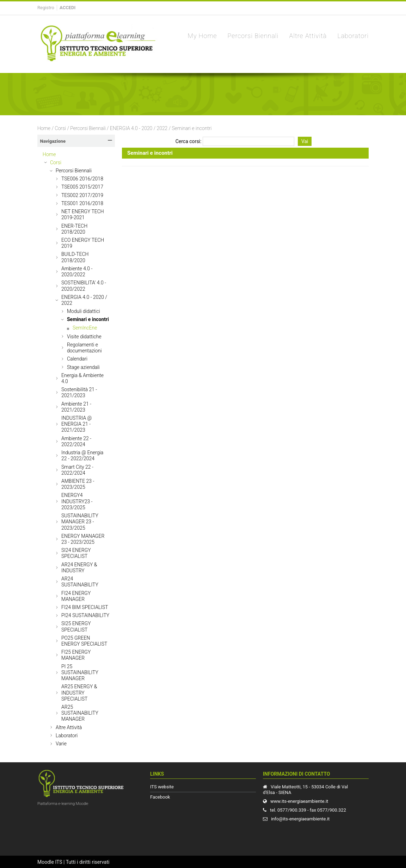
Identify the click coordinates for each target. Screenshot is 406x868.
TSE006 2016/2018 (82, 179)
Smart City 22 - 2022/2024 (77, 470)
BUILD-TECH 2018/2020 (75, 257)
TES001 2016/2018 (82, 203)
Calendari (77, 359)
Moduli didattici (84, 311)
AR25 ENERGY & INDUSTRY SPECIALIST (79, 692)
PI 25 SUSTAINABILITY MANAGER (80, 672)
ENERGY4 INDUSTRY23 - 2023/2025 (77, 501)
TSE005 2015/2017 (82, 187)
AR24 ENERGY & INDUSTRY (79, 568)
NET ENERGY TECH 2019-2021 (83, 214)
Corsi (60, 128)
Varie (61, 744)
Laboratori (67, 735)
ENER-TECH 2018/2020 (74, 229)
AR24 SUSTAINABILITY (80, 582)
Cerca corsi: (189, 141)
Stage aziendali (83, 367)
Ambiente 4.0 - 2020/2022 (77, 272)
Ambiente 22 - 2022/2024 (76, 441)
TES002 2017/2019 (82, 195)
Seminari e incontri (192, 128)
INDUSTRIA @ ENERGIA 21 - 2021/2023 (76, 424)
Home (44, 128)
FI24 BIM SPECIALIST (85, 607)
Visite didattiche (84, 337)
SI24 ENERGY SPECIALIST (76, 553)
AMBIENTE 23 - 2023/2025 (78, 484)
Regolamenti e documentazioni (84, 348)
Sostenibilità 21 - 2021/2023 (79, 392)
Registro (46, 8)
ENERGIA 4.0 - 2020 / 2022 (139, 128)
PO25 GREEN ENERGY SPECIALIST (84, 641)
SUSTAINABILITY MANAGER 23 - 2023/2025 (80, 522)
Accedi (67, 8)
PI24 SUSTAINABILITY (85, 615)
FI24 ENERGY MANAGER (76, 596)
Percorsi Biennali (88, 128)
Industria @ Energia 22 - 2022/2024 (82, 455)
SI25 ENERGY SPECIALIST (76, 626)
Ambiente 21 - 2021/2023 (76, 407)
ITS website (162, 787)
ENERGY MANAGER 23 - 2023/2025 (83, 539)
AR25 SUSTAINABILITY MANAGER (80, 713)
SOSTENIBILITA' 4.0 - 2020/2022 (84, 286)
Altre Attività (69, 727)
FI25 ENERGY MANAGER (76, 655)
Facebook (160, 797)
